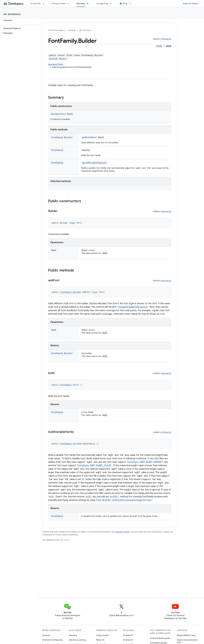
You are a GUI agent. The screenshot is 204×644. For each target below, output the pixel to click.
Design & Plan (59, 3)
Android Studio (191, 3)
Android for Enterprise (52, 640)
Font (63, 114)
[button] (19, 33)
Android (46, 635)
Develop (72, 30)
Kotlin (159, 46)
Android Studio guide (160, 638)
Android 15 (128, 635)
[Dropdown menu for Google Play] (112, 3)
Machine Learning (77, 640)
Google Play (102, 3)
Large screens (103, 635)
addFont (86, 137)
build (85, 150)
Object (63, 59)
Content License (122, 532)
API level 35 (166, 432)
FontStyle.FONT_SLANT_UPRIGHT (145, 462)
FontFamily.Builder (62, 137)
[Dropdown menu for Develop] (89, 3)
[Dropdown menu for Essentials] (45, 3)
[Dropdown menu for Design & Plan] (69, 3)
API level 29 (166, 39)
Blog (125, 3)
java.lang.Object (56, 64)
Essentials (35, 3)
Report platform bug (186, 635)
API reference (12, 14)
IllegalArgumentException (133, 307)
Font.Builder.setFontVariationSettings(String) (124, 500)
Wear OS (100, 640)
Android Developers (57, 30)
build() (114, 497)
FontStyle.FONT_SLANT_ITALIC (94, 465)
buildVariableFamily (93, 163)
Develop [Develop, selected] (81, 3)
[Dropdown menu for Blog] (131, 3)
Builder (55, 114)
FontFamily (57, 150)
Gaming (73, 635)
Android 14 (128, 640)
